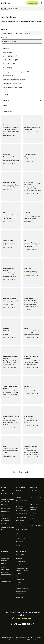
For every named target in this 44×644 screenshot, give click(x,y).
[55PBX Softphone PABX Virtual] (11, 390)
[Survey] (11, 450)
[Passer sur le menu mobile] (41, 3)
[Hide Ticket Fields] (11, 244)
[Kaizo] (33, 331)
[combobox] (33, 33)
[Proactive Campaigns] (11, 302)
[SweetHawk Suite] (33, 129)
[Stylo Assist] (33, 273)
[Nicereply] (11, 331)
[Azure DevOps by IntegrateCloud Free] (33, 302)
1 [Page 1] (11, 472)
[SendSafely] (11, 158)
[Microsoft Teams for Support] (33, 186)
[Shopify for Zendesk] (33, 158)
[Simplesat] (33, 216)
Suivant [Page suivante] (29, 472)
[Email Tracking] (33, 420)
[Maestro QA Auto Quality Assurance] (11, 360)
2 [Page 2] (15, 472)
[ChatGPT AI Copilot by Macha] (33, 450)
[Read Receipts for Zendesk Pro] (11, 420)
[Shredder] (11, 129)
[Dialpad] (33, 390)
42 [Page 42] (22, 472)
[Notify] (33, 244)
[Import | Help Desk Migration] (11, 273)
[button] (21, 48)
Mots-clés (4, 38)
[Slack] (11, 216)
